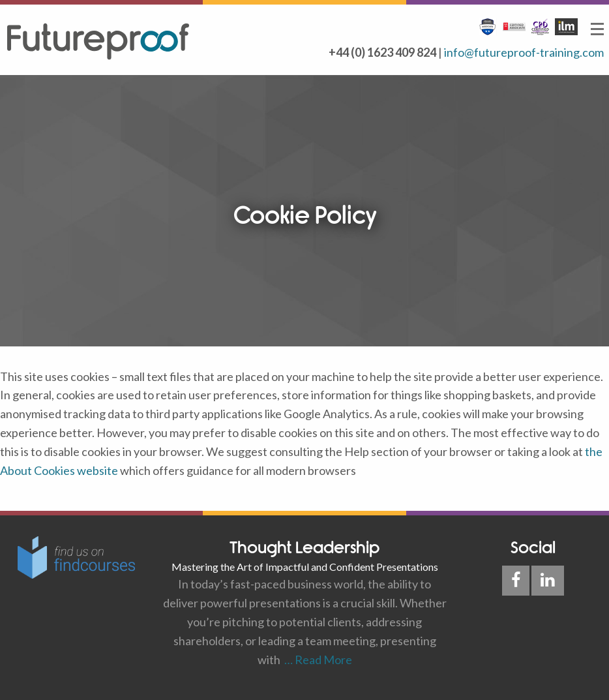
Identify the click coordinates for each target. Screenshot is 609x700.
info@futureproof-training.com (524, 52)
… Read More (316, 660)
